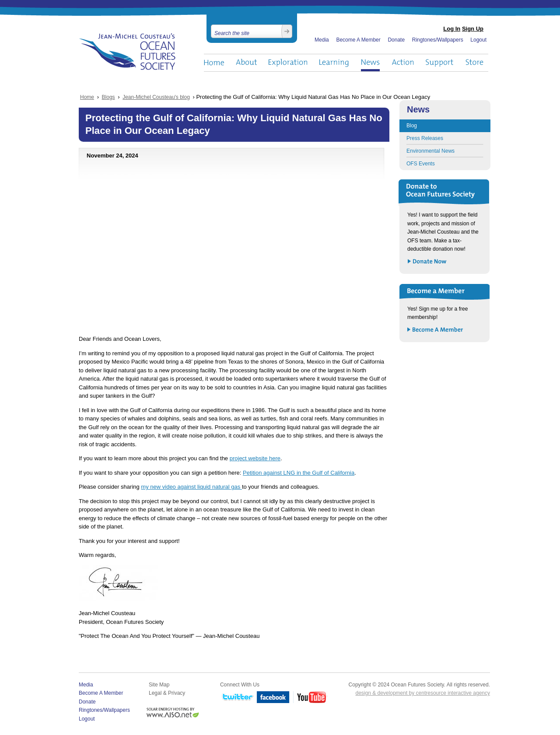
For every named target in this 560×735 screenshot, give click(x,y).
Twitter (237, 698)
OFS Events (421, 164)
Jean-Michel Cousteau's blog (156, 97)
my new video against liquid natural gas (191, 487)
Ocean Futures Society (128, 52)
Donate (396, 40)
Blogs (108, 97)
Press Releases (425, 138)
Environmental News (430, 151)
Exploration (288, 63)
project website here (255, 458)
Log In (452, 29)
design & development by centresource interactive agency (423, 693)
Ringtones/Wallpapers (438, 40)
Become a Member (436, 330)
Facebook (273, 698)
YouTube (310, 698)
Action (402, 63)
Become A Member (358, 40)
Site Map (159, 685)
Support (439, 63)
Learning (334, 63)
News (370, 63)
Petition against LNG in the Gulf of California (299, 473)
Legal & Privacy (167, 693)
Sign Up (473, 29)
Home (214, 63)
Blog (412, 126)
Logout (478, 40)
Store (475, 63)
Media (322, 40)
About (246, 63)
